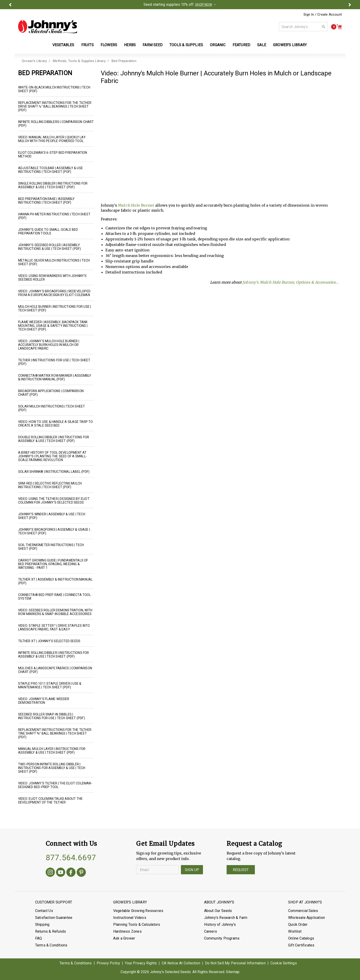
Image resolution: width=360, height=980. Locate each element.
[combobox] (303, 27)
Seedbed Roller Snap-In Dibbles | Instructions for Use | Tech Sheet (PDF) (52, 716)
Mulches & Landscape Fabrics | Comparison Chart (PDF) (55, 670)
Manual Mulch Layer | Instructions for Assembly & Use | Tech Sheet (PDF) (52, 751)
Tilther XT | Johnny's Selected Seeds (49, 641)
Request (241, 870)
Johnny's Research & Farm (226, 918)
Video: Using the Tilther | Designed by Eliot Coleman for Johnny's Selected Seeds (54, 501)
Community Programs (222, 938)
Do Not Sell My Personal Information (235, 963)
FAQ (39, 938)
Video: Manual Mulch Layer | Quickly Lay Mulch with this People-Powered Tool (52, 139)
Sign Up (192, 870)
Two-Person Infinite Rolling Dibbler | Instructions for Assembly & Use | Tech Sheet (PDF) (52, 768)
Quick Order (298, 924)
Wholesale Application (307, 918)
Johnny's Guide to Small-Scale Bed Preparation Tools (48, 231)
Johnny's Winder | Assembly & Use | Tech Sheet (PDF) (52, 516)
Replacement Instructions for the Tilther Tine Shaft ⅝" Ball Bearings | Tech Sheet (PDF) (55, 733)
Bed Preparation (124, 61)
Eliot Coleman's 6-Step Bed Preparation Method (53, 154)
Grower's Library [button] (290, 45)
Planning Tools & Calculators (137, 924)
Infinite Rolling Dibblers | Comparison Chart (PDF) (56, 124)
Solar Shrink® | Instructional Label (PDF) (54, 472)
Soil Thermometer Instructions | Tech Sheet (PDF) (51, 547)
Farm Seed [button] (153, 45)
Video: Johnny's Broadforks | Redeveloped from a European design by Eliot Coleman (54, 293)
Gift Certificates (301, 945)
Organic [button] (218, 45)
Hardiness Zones (127, 931)
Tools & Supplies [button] (186, 45)
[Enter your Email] (157, 870)
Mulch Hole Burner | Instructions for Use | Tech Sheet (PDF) (55, 308)
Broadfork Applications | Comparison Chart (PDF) (51, 393)
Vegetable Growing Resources (138, 911)
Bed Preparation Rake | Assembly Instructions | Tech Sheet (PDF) (46, 201)
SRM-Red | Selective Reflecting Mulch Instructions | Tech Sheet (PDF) (50, 485)
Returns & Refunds (51, 931)
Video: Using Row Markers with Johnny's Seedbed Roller (52, 278)
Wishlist (295, 931)
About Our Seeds (218, 911)
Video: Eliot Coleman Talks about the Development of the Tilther (50, 801)
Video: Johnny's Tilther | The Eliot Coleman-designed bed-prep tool (55, 785)
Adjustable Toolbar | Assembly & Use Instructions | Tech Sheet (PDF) (51, 170)
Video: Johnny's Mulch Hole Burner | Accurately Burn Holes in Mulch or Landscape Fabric (49, 345)
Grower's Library (34, 61)
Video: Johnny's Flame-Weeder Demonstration (44, 701)
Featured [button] (242, 45)
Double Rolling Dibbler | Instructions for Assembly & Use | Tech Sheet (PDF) (54, 439)
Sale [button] (262, 45)
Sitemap (233, 972)
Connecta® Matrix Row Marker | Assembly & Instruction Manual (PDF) (55, 377)
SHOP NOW (204, 5)
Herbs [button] (130, 45)
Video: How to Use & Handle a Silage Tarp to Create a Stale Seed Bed (56, 424)
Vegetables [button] (63, 45)
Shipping (42, 924)
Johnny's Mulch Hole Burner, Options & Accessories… (290, 282)
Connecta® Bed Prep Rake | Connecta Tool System (55, 597)
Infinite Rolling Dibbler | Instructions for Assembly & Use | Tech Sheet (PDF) (54, 655)
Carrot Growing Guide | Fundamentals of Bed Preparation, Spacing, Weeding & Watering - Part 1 (53, 564)
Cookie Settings (284, 963)
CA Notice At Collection (181, 963)
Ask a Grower (124, 938)
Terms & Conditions (51, 945)
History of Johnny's (220, 924)
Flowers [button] (109, 45)
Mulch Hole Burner (136, 205)
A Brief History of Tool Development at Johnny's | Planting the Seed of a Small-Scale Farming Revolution (53, 456)
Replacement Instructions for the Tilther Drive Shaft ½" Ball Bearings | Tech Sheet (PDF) (55, 106)
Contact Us (44, 911)
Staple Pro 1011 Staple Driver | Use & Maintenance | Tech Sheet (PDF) (50, 685)
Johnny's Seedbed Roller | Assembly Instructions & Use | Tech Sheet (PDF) (49, 247)
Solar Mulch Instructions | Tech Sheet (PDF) (52, 408)
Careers (211, 931)
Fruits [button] (87, 45)
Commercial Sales (303, 911)
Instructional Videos (130, 918)
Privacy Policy (108, 963)
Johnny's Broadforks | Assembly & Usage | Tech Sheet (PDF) (54, 531)
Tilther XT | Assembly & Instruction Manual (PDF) (55, 581)
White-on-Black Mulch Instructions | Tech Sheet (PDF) (54, 89)
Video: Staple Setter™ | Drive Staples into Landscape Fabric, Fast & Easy (54, 627)
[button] (10, 5)
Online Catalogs (301, 938)
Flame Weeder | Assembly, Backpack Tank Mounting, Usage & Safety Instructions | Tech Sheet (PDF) (53, 326)
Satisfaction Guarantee (54, 918)
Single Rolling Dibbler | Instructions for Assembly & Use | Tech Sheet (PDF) (53, 185)
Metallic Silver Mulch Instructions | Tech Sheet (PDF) (54, 262)
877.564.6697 (71, 857)
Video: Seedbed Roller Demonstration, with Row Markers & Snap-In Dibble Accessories (55, 612)
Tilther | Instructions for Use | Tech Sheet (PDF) (54, 362)
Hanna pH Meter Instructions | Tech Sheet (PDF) (54, 216)
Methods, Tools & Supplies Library (79, 61)
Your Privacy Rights (141, 963)
